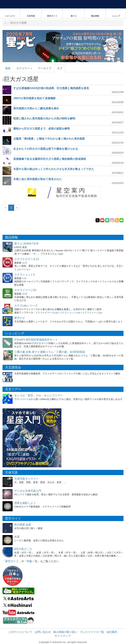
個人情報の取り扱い (65, 632)
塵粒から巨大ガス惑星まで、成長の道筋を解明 (42, 129)
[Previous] (5, 208)
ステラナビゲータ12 (27, 259)
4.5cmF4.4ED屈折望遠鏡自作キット (36, 340)
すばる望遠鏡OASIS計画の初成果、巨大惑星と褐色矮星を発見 (51, 88)
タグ (60, 68)
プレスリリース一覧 (92, 632)
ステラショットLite (70, 313)
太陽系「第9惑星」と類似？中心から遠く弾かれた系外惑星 (49, 139)
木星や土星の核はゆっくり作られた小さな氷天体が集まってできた (54, 169)
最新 (8, 68)
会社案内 (112, 632)
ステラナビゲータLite (47, 313)
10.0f (25, 294)
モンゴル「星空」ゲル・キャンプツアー (39, 396)
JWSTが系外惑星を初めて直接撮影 (34, 98)
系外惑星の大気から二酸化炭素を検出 (36, 108)
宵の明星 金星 (23, 525)
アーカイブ (45, 68)
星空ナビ (20, 318)
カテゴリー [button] (24, 68)
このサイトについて (20, 632)
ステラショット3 (24, 275)
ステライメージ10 (25, 290)
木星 (17, 537)
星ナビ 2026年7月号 (26, 244)
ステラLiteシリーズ (26, 306)
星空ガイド (12, 561)
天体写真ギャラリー (26, 479)
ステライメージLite (92, 313)
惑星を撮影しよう (25, 503)
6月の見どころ (23, 549)
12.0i (24, 263)
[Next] (17, 208)
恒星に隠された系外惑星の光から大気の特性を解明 (44, 118)
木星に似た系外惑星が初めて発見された (38, 179)
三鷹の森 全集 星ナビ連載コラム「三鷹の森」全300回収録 (50, 352)
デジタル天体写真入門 (28, 491)
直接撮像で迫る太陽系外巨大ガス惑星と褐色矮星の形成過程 (50, 159)
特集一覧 (32, 561)
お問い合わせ (43, 632)
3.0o (24, 278)
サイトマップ (63, 636)
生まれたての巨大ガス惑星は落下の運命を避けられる (46, 149)
